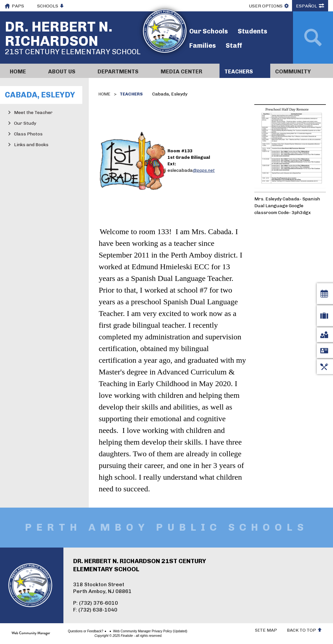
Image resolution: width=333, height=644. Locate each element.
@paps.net (204, 170)
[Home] (24, 71)
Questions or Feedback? (73, 631)
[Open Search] (313, 38)
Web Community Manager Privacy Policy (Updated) (138, 631)
